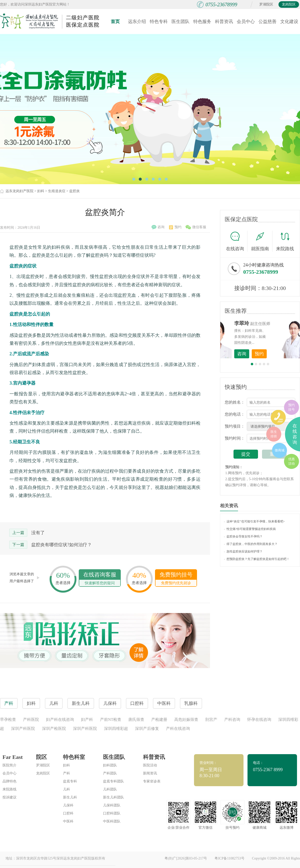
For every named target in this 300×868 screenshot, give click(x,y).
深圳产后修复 (147, 729)
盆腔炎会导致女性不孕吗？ (243, 536)
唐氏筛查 (136, 719)
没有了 (38, 533)
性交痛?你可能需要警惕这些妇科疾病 (250, 529)
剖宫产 (211, 719)
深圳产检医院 (54, 729)
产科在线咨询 (178, 729)
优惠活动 (291, 461)
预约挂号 (291, 407)
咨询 (158, 227)
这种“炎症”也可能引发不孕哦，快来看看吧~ (254, 521)
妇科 (41, 191)
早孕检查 (8, 719)
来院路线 (285, 242)
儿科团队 (110, 789)
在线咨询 (237, 241)
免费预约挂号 (176, 579)
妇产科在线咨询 (60, 719)
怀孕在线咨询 (259, 719)
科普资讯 (224, 22)
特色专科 (159, 22)
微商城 (280, 450)
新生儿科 (70, 797)
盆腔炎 (74, 191)
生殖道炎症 (57, 191)
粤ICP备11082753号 (229, 858)
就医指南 (262, 241)
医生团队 (180, 22)
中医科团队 (112, 821)
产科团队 (110, 773)
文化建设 (289, 22)
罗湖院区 (266, 4)
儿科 (66, 789)
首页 (115, 22)
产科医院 (31, 719)
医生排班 (274, 434)
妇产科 (87, 719)
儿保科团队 (112, 805)
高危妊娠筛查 (186, 719)
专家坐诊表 (152, 781)
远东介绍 (137, 22)
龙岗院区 (289, 4)
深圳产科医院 (23, 729)
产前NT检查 (111, 719)
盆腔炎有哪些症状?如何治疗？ (61, 545)
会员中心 (246, 22)
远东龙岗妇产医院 (19, 191)
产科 (66, 773)
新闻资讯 (150, 773)
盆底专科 (70, 781)
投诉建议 (9, 797)
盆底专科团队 (113, 781)
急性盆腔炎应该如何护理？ (243, 551)
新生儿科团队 (113, 797)
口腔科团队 (112, 813)
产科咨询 (232, 719)
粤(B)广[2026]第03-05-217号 (186, 858)
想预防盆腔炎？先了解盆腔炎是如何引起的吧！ (257, 559)
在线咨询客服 (100, 579)
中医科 (68, 821)
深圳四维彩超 (116, 729)
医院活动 (150, 765)
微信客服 (196, 227)
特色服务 (202, 22)
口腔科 (68, 813)
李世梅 (268, 323)
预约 (175, 227)
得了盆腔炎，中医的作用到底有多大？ (251, 544)
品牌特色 (9, 781)
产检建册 (159, 719)
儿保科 (68, 805)
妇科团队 (110, 765)
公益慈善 (267, 22)
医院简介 (9, 765)
